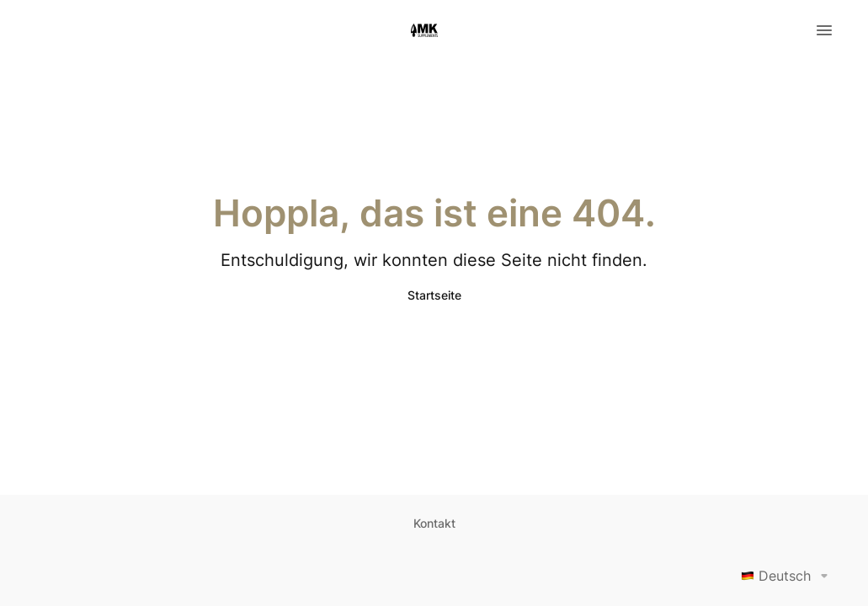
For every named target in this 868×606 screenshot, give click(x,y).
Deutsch (788, 576)
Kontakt (434, 523)
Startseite (434, 295)
